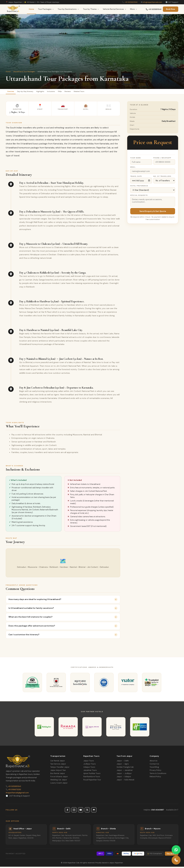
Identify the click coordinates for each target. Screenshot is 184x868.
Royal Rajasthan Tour (92, 781)
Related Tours (102, 92)
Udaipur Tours (89, 768)
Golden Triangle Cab (125, 768)
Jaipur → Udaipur (124, 778)
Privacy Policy (155, 772)
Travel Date (136, 178)
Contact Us (154, 765)
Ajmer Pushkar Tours (92, 775)
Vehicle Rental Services (114, 9)
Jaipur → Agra (123, 765)
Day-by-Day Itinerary (31, 92)
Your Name (136, 159)
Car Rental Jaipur (58, 762)
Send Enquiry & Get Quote (153, 212)
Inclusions (64, 92)
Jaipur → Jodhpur (124, 775)
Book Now (171, 9)
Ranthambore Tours (92, 778)
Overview (13, 92)
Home (31, 9)
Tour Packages (46, 9)
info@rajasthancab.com (152, 2)
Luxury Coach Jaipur (59, 784)
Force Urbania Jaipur (59, 778)
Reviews (87, 92)
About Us (154, 762)
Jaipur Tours (89, 762)
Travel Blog (154, 768)
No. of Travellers (162, 178)
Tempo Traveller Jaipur (60, 768)
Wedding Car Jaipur (59, 781)
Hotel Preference (139, 187)
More (134, 9)
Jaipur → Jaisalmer (125, 772)
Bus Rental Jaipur (58, 775)
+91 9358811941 (131, 2)
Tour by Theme (91, 9)
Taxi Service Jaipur (58, 765)
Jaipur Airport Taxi (58, 772)
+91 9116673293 (13, 791)
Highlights (50, 92)
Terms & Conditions (158, 775)
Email (133, 168)
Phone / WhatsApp (162, 159)
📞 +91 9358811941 (154, 9)
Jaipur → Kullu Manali (125, 781)
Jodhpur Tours (90, 765)
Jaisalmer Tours (90, 772)
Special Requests (139, 197)
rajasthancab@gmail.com (17, 794)
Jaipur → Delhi (123, 762)
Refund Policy (155, 778)
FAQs (76, 92)
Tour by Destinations (68, 9)
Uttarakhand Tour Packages (24, 72)
